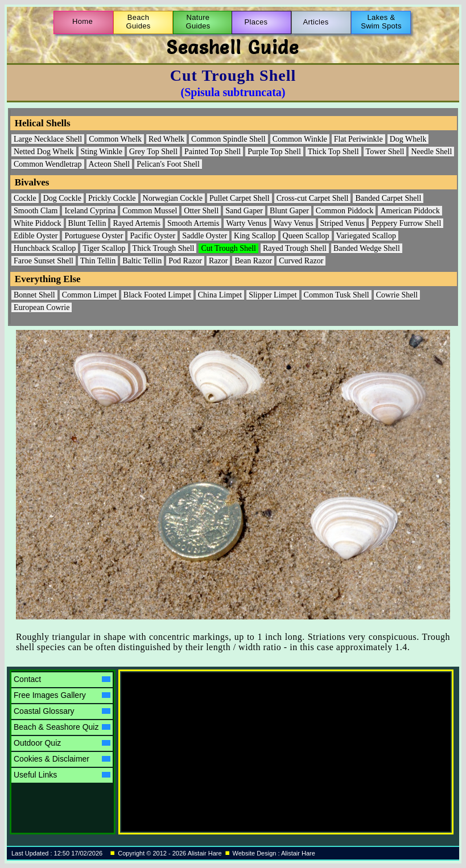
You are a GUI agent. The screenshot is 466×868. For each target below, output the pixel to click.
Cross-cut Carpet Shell (313, 198)
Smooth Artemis (193, 223)
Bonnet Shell (34, 295)
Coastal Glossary (62, 711)
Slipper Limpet (273, 295)
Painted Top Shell (213, 152)
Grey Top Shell (153, 152)
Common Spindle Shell (228, 139)
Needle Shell (431, 152)
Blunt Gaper (289, 211)
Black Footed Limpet (157, 295)
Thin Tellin (98, 261)
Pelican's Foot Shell (168, 164)
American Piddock (410, 211)
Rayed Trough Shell (295, 248)
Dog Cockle (62, 198)
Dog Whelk (408, 139)
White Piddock (38, 223)
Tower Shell (385, 152)
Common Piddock (345, 211)
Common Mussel (150, 211)
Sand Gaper (244, 211)
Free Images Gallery (62, 695)
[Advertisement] (221, 743)
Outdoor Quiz (62, 743)
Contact (62, 679)
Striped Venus (343, 223)
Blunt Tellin (87, 223)
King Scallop (255, 236)
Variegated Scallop (366, 236)
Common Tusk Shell (337, 295)
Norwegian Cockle (173, 198)
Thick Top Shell (333, 152)
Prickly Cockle (112, 198)
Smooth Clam (36, 211)
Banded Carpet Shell (388, 198)
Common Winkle (300, 139)
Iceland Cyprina (90, 211)
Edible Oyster (36, 236)
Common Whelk (115, 139)
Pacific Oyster (152, 236)
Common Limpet (89, 295)
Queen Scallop (306, 236)
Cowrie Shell (397, 295)
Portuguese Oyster (94, 236)
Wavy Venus (294, 223)
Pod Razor (185, 261)
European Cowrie (42, 307)
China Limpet (220, 295)
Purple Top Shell (274, 152)
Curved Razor (301, 261)
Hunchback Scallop (45, 248)
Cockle (25, 198)
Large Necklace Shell (48, 139)
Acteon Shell (110, 164)
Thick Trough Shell (164, 248)
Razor (218, 261)
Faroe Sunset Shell (44, 261)
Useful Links (62, 775)
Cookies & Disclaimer (62, 759)
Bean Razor (253, 261)
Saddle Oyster (205, 236)
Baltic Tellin (142, 261)
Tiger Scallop (104, 248)
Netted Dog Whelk (44, 152)
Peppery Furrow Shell (406, 223)
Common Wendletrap (48, 164)
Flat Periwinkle (358, 139)
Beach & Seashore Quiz (62, 727)
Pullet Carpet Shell (240, 198)
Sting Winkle (102, 152)
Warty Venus (246, 223)
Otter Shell (201, 211)
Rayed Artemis (137, 223)
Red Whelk (166, 139)
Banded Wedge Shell (367, 248)
